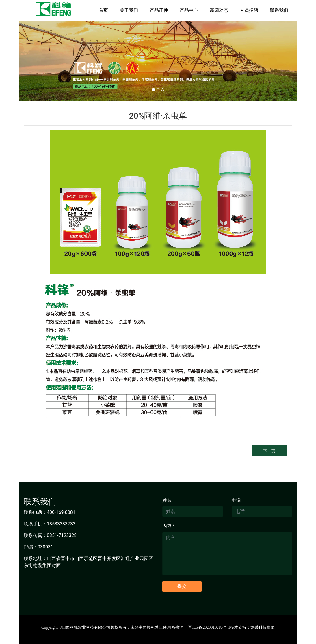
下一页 (269, 451)
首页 (103, 10)
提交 (182, 586)
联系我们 (279, 10)
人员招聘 (249, 10)
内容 (169, 526)
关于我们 (129, 10)
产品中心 (189, 10)
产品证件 (159, 10)
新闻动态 (219, 10)
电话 (236, 500)
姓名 (167, 500)
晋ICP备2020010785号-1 (209, 627)
